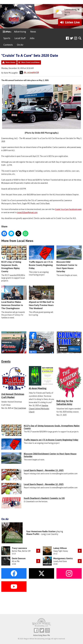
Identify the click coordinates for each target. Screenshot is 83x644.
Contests (8, 45)
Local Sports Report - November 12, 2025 (44, 484)
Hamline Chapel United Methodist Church (39, 409)
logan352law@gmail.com (27, 212)
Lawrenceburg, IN (72, 10)
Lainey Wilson (60, 548)
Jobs (32, 38)
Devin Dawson (19, 558)
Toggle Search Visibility (80, 38)
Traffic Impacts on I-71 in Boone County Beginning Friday (41, 257)
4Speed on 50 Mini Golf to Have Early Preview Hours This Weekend (41, 298)
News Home (10, 62)
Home (7, 32)
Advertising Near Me (42, 635)
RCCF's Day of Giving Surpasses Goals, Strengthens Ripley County (14, 259)
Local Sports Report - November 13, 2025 (44, 470)
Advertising (20, 32)
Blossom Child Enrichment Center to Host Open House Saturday (69, 259)
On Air (20, 45)
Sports (7, 38)
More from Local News (31, 62)
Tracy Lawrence (19, 548)
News (33, 32)
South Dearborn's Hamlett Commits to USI (44, 498)
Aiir (49, 639)
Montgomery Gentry (63, 558)
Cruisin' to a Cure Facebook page (68, 209)
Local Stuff (20, 38)
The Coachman (20, 408)
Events (6, 361)
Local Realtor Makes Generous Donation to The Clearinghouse (14, 298)
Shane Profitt (33, 534)
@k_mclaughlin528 (29, 72)
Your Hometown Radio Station (41, 531)
